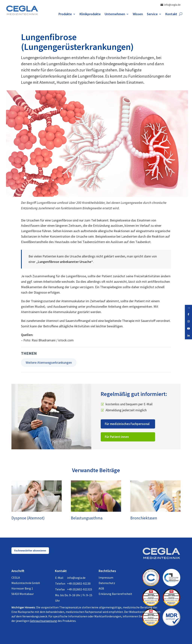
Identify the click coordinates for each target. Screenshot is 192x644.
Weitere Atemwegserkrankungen (49, 362)
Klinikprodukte (90, 14)
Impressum (106, 577)
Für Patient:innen (117, 437)
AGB (101, 588)
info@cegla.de (76, 578)
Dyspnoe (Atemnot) (28, 518)
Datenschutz (107, 583)
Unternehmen (115, 14)
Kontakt (171, 14)
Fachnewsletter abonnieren (30, 551)
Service (152, 14)
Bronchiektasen (144, 518)
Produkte (65, 14)
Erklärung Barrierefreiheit (115, 594)
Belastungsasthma (87, 518)
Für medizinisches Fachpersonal (127, 424)
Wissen (138, 14)
